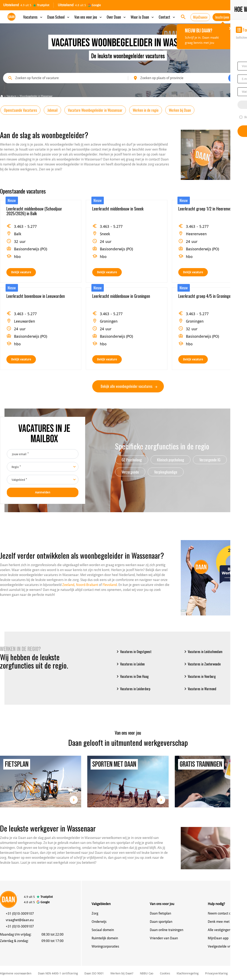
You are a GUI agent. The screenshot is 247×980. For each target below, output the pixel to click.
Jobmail (52, 110)
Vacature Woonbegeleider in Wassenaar (95, 110)
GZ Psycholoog (132, 460)
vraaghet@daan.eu (20, 920)
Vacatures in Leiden (130, 664)
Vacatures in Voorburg (199, 676)
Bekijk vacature (21, 272)
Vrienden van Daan (164, 938)
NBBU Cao (147, 973)
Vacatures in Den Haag (132, 676)
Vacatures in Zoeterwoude (202, 664)
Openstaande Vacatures (20, 110)
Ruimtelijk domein (105, 938)
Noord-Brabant (87, 585)
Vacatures (33, 17)
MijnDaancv (200, 17)
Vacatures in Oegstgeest (133, 652)
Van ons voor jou (88, 17)
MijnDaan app (218, 938)
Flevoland (110, 585)
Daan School (59, 17)
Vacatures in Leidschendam (203, 652)
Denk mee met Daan (223, 922)
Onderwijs (99, 922)
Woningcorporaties (105, 946)
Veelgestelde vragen (223, 946)
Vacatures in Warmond (200, 689)
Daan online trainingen (167, 930)
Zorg (95, 913)
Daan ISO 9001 (94, 973)
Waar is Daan (143, 17)
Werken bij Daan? (122, 973)
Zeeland (68, 585)
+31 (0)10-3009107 (20, 914)
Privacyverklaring (216, 973)
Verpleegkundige (166, 472)
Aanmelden (43, 492)
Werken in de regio (146, 110)
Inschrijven (222, 17)
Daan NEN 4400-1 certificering (58, 973)
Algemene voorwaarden (16, 973)
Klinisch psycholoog (171, 460)
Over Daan (117, 17)
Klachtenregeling (188, 973)
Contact (167, 17)
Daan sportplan (161, 922)
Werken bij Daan (180, 110)
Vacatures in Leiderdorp (133, 689)
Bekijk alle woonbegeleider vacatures (129, 386)
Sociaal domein (103, 930)
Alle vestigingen (219, 930)
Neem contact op (220, 913)
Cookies (165, 973)
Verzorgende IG (210, 460)
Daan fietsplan (160, 913)
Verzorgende (130, 472)
